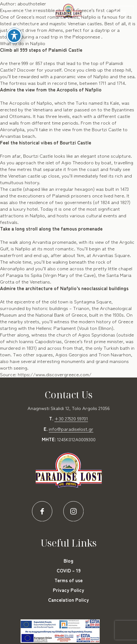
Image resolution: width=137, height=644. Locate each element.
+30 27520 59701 (71, 418)
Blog (68, 561)
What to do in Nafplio (23, 43)
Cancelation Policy (68, 600)
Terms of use (68, 580)
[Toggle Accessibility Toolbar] (14, 29)
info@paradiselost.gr (71, 429)
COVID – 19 (69, 570)
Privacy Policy (68, 590)
